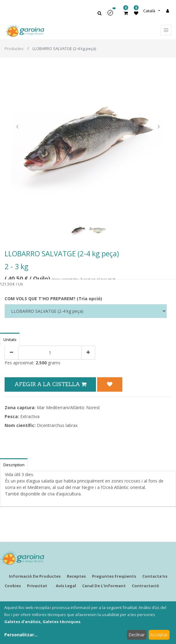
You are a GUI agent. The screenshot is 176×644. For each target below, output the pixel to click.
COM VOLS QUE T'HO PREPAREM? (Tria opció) (53, 299)
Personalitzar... (21, 635)
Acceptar (159, 635)
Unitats (10, 339)
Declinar (137, 635)
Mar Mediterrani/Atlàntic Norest (68, 407)
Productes (14, 48)
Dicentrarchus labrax (57, 425)
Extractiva (30, 416)
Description (14, 465)
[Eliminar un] (11, 353)
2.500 (41, 363)
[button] (112, 15)
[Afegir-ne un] (88, 353)
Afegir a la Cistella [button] (50, 384)
